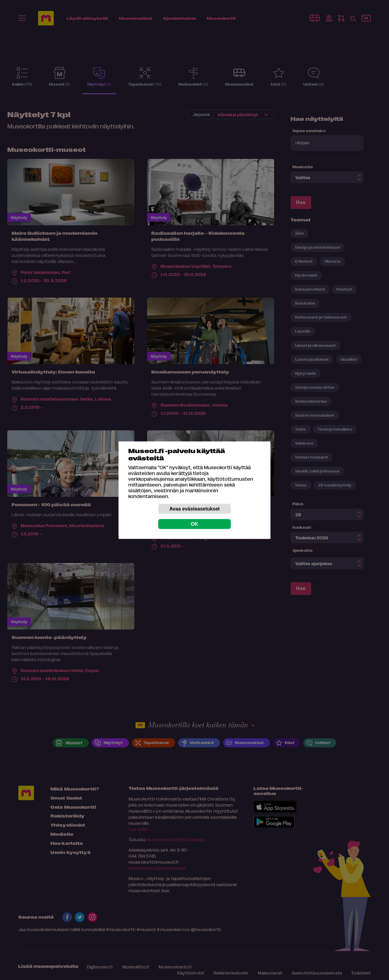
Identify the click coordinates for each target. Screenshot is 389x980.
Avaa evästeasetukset (194, 509)
